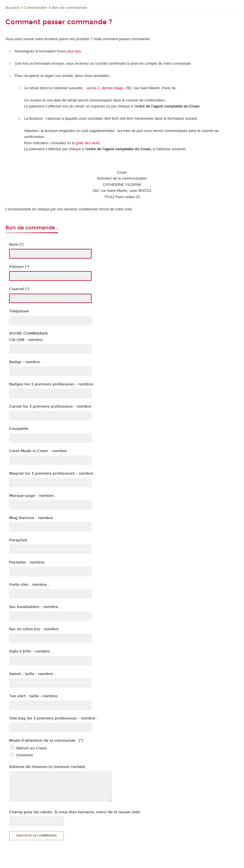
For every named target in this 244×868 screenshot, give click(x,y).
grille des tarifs (88, 143)
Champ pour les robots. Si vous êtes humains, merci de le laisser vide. (75, 812)
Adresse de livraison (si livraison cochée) (47, 767)
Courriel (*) (19, 289)
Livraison (25, 755)
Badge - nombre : (26, 362)
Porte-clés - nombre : (29, 585)
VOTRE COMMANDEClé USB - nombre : (29, 337)
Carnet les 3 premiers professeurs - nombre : (51, 406)
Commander (35, 8)
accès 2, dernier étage (105, 88)
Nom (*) (16, 245)
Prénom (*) (19, 267)
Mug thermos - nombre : (32, 518)
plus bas (74, 51)
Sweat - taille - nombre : (32, 674)
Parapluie (18, 540)
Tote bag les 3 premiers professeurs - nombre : (53, 718)
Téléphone (19, 311)
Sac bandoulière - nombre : (35, 607)
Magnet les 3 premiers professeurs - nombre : (52, 473)
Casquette (19, 429)
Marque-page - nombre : (33, 496)
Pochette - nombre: (27, 562)
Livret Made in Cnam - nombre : (39, 451)
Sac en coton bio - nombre (34, 629)
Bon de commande (69, 8)
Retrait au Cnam (32, 748)
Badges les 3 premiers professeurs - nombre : (52, 384)
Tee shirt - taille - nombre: (34, 696)
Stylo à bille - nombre (29, 651)
